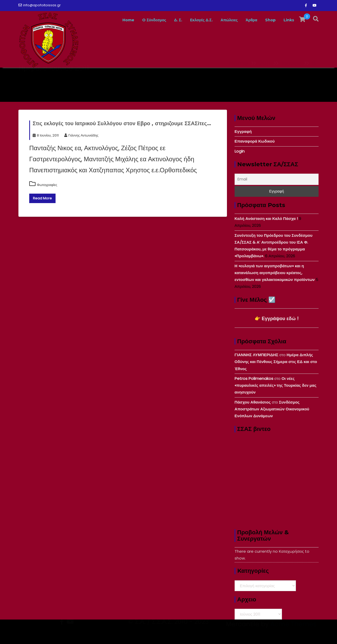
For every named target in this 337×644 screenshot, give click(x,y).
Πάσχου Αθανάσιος (253, 402)
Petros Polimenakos (254, 378)
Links (288, 20)
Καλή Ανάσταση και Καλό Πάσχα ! (266, 218)
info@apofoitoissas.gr (40, 5)
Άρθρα (247, 20)
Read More (42, 198)
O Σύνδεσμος (138, 20)
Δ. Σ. (165, 20)
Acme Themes (293, 635)
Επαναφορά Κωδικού (255, 141)
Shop (268, 20)
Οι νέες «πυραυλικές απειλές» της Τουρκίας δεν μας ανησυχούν (276, 385)
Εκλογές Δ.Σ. (191, 20)
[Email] (277, 179)
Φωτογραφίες (47, 185)
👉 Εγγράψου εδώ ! (277, 318)
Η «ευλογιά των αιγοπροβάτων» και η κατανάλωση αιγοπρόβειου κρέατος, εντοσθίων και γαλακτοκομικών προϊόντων (275, 273)
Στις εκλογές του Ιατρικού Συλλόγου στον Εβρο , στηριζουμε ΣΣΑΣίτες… (122, 123)
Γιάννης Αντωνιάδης (81, 135)
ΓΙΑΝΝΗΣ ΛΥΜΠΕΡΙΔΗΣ (256, 355)
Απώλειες (222, 20)
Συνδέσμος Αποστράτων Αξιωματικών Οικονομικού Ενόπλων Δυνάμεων (272, 409)
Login (240, 151)
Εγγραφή (243, 131)
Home (109, 20)
